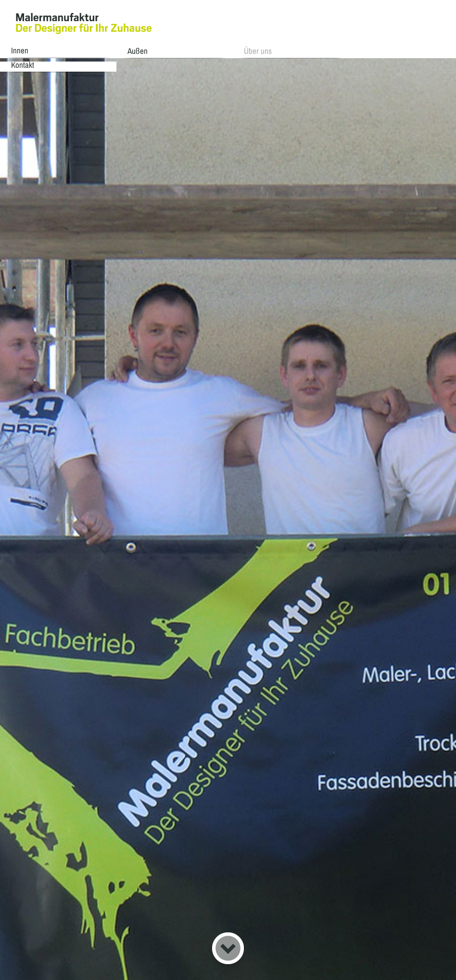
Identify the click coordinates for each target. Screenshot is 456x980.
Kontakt (357, 50)
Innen (25, 50)
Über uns (250, 50)
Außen (136, 50)
